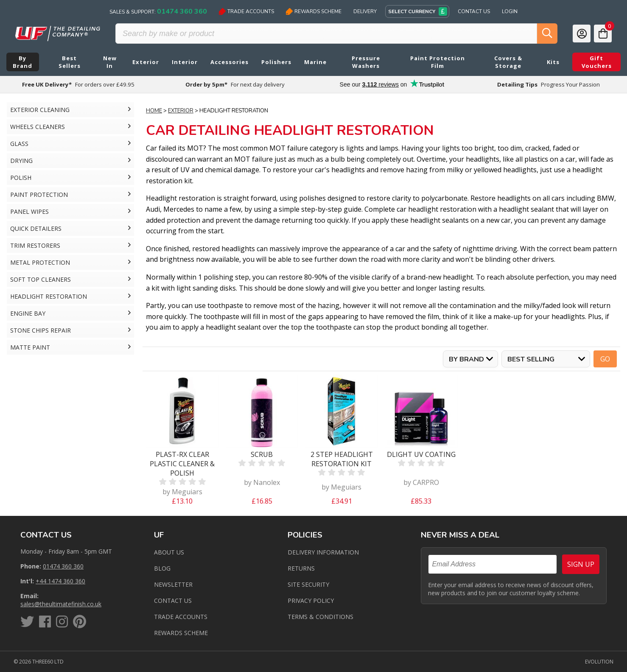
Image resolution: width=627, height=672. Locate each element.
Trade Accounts (246, 11)
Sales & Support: (158, 11)
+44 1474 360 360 (60, 581)
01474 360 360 (63, 566)
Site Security (308, 584)
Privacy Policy (311, 601)
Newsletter (173, 584)
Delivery (365, 11)
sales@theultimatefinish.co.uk (61, 604)
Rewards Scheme (314, 11)
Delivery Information (323, 552)
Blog (162, 568)
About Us (169, 552)
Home (154, 111)
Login (510, 11)
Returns (301, 568)
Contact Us (474, 11)
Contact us (173, 601)
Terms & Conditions (320, 617)
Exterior (181, 111)
